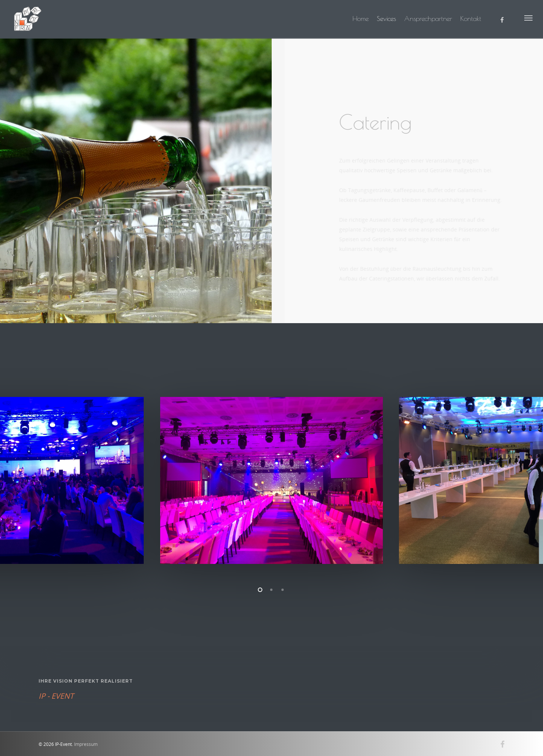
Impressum (86, 744)
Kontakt (471, 19)
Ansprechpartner (428, 19)
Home (361, 19)
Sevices (386, 19)
